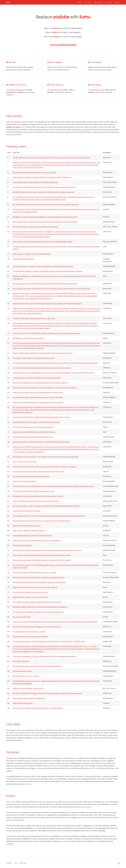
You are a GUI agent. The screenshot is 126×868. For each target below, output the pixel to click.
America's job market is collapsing (25, 481)
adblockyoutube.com (17, 90)
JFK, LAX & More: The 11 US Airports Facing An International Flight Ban (37, 666)
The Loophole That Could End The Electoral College (31, 476)
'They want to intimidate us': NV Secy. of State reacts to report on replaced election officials (45, 656)
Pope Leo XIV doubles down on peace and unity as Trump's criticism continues (40, 383)
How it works (88, 2)
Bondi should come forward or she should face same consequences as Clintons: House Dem (45, 222)
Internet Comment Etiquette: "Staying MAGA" (28, 688)
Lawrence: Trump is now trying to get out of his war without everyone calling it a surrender (44, 467)
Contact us (117, 2)
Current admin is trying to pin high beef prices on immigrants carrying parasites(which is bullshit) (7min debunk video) (53, 486)
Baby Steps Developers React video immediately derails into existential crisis (39, 582)
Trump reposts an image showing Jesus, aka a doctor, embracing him (37, 627)
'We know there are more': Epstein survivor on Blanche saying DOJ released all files (42, 521)
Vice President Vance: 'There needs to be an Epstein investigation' (35, 182)
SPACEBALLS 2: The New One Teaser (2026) (28, 338)
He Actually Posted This (21, 661)
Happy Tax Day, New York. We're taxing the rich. (29, 530)
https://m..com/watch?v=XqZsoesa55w (63, 32)
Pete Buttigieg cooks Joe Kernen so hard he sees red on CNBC (34, 172)
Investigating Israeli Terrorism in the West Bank (29, 698)
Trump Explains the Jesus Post (23, 259)
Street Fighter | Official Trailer (23, 703)
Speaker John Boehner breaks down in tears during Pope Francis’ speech (38, 402)
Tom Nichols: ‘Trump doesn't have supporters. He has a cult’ (34, 358)
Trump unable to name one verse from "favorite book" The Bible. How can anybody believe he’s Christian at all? (51, 157)
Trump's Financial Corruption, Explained (26, 511)
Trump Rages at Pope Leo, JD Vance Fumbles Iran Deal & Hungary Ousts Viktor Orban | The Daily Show (49, 641)
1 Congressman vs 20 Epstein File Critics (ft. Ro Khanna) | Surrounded (37, 378)
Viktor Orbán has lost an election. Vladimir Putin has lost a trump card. (37, 602)
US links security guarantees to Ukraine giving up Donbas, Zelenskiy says (38, 612)
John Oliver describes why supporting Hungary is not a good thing (36, 501)
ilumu (8, 2)
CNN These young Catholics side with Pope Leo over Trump (34, 491)
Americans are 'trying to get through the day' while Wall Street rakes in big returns (41, 442)
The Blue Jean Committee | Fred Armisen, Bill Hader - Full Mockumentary (38, 708)
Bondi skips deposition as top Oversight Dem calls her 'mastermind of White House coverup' (45, 284)
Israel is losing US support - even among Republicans (31, 254)
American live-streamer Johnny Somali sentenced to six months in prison (38, 392)
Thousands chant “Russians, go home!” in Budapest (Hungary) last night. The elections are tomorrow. (48, 271)
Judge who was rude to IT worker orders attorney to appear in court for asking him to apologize (46, 333)
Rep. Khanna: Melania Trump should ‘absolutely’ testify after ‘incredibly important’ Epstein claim (46, 204)
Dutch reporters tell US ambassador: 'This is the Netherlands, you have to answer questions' (45, 387)
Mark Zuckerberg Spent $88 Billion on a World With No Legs (34, 432)
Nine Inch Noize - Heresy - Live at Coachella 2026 (30, 597)
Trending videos (98, 2)
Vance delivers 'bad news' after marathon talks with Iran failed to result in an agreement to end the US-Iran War (51, 288)
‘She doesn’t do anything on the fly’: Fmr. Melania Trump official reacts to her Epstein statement (45, 457)
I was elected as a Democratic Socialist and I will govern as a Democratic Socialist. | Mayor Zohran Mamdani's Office (53, 373)
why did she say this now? (22, 617)
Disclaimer (9, 863)
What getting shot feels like (22, 545)
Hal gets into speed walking (22, 671)
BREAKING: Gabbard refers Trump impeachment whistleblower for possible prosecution (43, 192)
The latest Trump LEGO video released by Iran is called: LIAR (34, 318)
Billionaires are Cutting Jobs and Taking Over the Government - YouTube (38, 496)
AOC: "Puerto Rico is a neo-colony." (25, 462)
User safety (108, 2)
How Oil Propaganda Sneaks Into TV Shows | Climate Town (33, 427)
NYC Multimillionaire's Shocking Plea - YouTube (29, 632)
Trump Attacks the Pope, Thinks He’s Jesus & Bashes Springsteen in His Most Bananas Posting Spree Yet (49, 516)
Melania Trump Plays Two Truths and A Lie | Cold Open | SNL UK (35, 587)
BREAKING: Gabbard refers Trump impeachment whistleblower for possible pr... (40, 607)
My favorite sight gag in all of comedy (26, 676)
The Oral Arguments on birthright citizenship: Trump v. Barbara (34, 572)
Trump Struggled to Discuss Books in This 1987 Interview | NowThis (36, 422)
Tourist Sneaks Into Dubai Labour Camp (27, 526)
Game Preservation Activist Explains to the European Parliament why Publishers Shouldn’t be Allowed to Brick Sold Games (55, 363)
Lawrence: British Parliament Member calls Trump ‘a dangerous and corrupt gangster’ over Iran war (47, 550)
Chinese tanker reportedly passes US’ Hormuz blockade (32, 535)
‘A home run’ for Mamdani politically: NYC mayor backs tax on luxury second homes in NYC (44, 187)
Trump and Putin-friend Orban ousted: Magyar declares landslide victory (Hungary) (42, 417)
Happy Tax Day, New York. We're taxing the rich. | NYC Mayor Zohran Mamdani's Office (43, 242)
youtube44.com (97, 90)
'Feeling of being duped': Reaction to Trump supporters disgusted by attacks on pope (43, 353)
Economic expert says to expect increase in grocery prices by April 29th (38, 397)
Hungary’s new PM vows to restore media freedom (30, 636)
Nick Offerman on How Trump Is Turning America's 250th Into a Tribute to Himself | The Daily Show (47, 303)
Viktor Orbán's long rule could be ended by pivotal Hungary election (37, 540)
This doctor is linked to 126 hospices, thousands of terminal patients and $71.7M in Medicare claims (47, 693)
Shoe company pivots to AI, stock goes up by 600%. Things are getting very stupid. (42, 555)
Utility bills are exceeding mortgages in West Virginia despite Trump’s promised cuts (42, 177)
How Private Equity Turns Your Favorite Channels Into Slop (33, 437)
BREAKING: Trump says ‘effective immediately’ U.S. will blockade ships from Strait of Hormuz (45, 217)
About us (79, 2)
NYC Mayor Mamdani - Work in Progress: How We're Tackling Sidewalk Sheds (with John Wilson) (46, 506)
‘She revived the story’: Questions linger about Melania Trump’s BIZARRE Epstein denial (43, 266)
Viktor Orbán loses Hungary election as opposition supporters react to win (39, 577)
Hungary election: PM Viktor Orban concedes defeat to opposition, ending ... (39, 471)
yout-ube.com (55, 90)
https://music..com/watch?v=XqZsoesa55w (63, 37)
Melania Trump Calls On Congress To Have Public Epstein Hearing (36, 227)
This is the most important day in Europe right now (30, 592)
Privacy (16, 863)
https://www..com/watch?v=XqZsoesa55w (63, 28)
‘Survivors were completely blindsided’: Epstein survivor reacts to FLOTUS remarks (42, 368)
